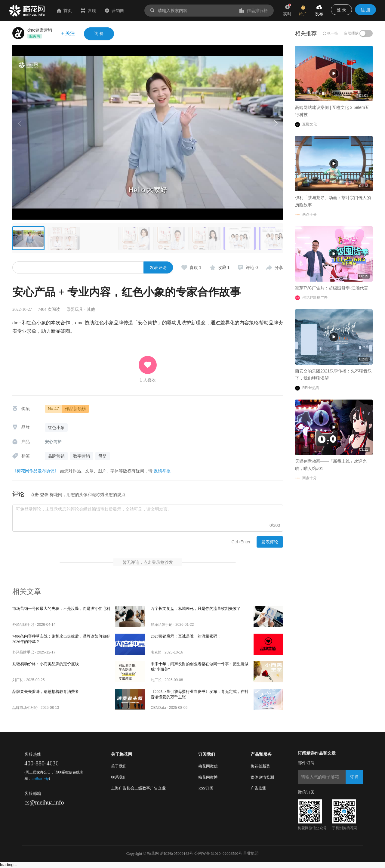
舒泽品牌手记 (23, 625)
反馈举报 (162, 471)
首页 (64, 11)
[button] (276, 123)
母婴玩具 (75, 309)
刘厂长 (18, 680)
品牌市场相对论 (25, 708)
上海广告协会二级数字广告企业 (138, 788)
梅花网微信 (208, 766)
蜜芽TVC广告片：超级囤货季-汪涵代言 (332, 288)
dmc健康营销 (40, 30)
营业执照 (251, 853)
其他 (91, 309)
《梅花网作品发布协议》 (35, 471)
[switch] (366, 33)
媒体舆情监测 (262, 777)
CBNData (158, 708)
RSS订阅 (206, 788)
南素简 (156, 652)
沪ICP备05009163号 (176, 853)
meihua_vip (40, 778)
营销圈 (115, 11)
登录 (44, 495)
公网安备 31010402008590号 (218, 853)
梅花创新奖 (260, 766)
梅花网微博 (208, 777)
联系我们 (119, 777)
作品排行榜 (254, 11)
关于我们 (119, 766)
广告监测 (258, 788)
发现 (88, 11)
